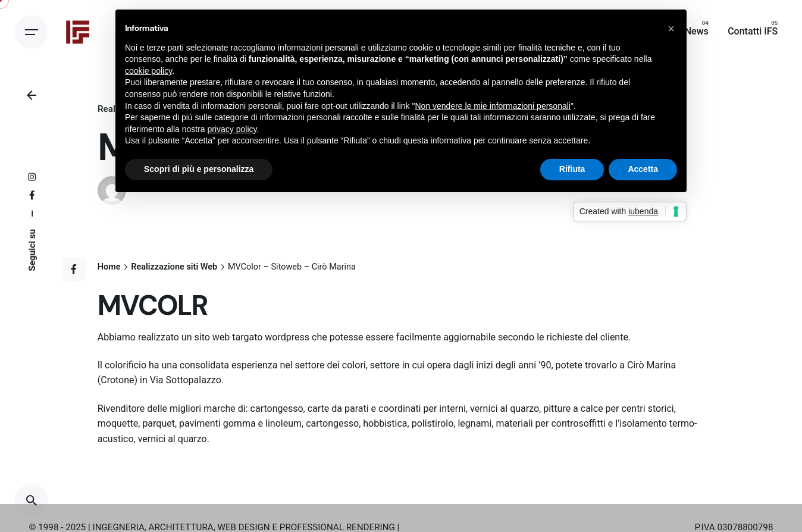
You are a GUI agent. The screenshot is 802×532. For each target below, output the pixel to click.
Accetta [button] (643, 169)
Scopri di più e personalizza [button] (199, 169)
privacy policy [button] (232, 129)
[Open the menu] (32, 32)
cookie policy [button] (148, 71)
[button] (671, 29)
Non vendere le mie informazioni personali (492, 106)
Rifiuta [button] (572, 169)
